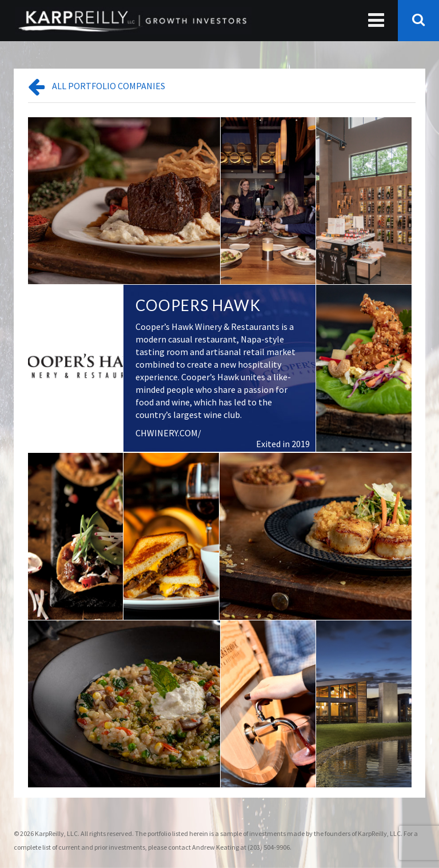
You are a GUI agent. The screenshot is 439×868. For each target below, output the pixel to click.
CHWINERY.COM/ (168, 433)
